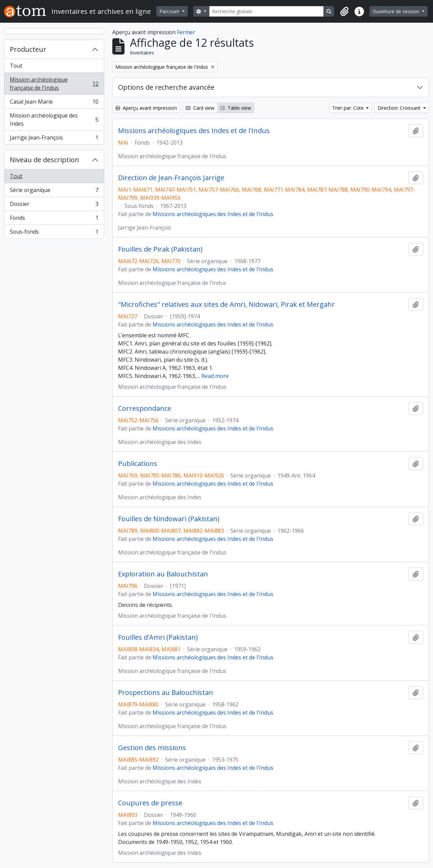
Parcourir (170, 11)
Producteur (28, 49)
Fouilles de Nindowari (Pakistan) (169, 519)
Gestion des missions (152, 748)
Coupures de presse (150, 803)
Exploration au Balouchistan (163, 574)
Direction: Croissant (400, 108)
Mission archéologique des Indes (54, 120)
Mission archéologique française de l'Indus (54, 84)
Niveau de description (44, 160)
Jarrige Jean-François (54, 139)
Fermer (186, 32)
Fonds (54, 219)
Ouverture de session (396, 11)
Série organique (54, 192)
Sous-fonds (54, 233)
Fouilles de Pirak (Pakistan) (160, 249)
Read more (215, 376)
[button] (344, 12)
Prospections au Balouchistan (166, 693)
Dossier (54, 205)
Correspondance (145, 408)
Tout (16, 66)
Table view (236, 108)
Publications (138, 464)
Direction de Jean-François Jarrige (171, 178)
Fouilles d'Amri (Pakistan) (158, 637)
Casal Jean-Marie (54, 103)
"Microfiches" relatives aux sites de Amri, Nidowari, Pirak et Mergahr (226, 304)
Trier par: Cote (349, 108)
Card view (200, 108)
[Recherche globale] (267, 11)
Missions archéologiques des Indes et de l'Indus (194, 131)
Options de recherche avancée (166, 87)
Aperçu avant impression (146, 108)
